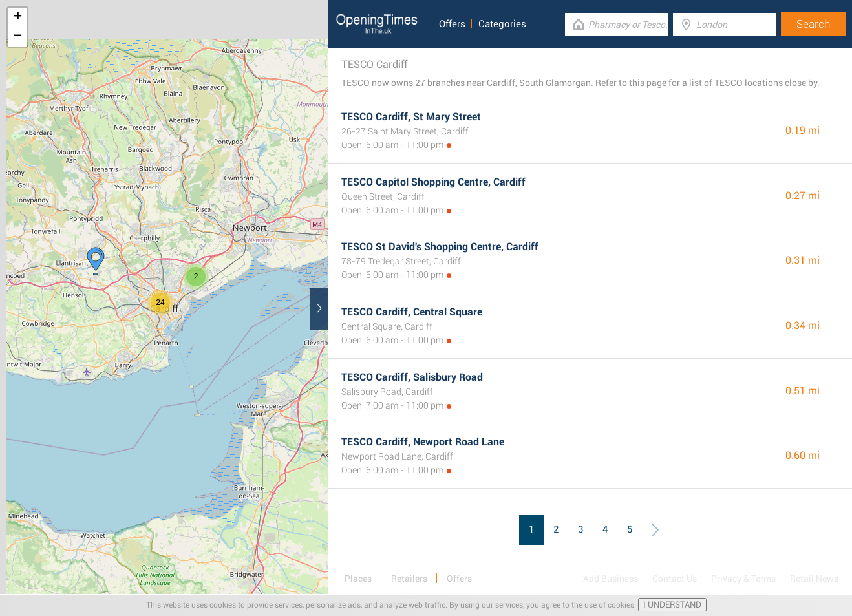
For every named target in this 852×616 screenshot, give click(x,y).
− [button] (18, 37)
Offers (452, 24)
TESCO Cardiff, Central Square (412, 312)
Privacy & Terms (743, 579)
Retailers (409, 579)
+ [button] (18, 17)
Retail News (814, 579)
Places (358, 579)
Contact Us (675, 579)
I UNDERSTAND (672, 605)
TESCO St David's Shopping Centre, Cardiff (440, 247)
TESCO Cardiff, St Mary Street (411, 117)
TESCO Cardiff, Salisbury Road (412, 377)
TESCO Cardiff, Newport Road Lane (423, 442)
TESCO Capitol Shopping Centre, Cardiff (433, 182)
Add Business (611, 579)
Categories (502, 24)
